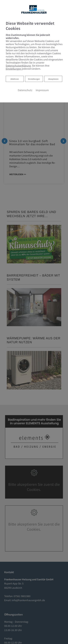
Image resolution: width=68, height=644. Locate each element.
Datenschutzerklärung (18, 66)
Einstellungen (34, 79)
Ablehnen (15, 79)
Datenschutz (25, 90)
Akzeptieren (53, 79)
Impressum (42, 90)
